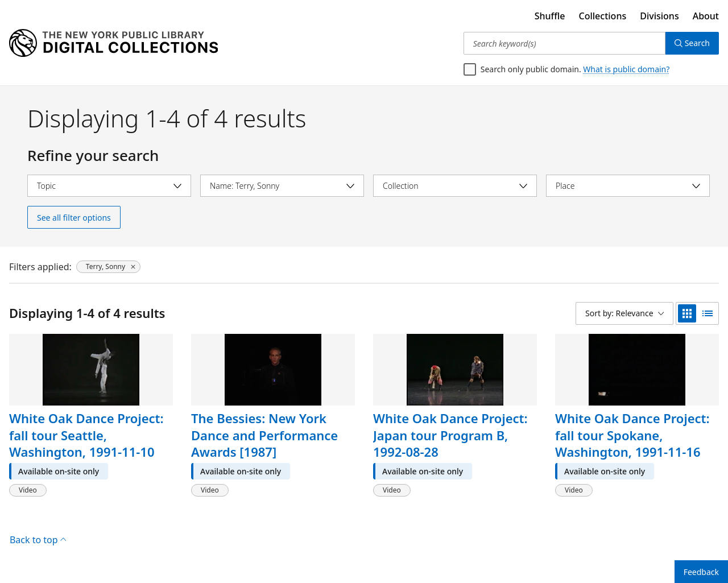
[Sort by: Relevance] (624, 313)
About (706, 16)
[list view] (708, 313)
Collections (603, 16)
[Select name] (282, 186)
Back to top (38, 540)
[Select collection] (455, 186)
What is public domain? (626, 69)
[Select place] (628, 186)
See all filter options (74, 218)
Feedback (701, 572)
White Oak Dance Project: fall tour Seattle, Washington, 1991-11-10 (86, 435)
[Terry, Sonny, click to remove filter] (108, 267)
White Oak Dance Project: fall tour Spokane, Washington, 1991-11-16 (632, 435)
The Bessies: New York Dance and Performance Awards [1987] (264, 435)
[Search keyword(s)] (564, 43)
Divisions (659, 16)
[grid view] (687, 313)
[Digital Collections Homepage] (113, 43)
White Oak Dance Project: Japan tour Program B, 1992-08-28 (450, 435)
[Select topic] (109, 186)
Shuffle (550, 16)
